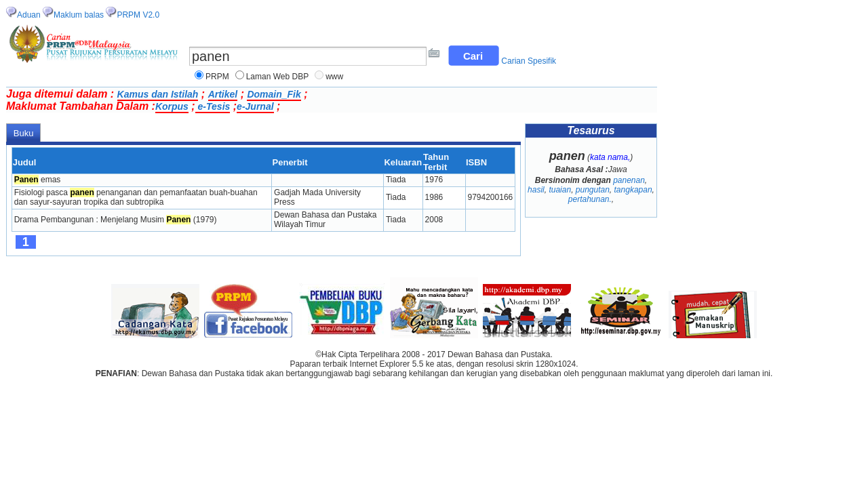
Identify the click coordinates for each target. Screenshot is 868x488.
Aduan (29, 15)
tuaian (560, 190)
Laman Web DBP (278, 77)
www (334, 77)
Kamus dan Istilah (158, 94)
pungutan (593, 190)
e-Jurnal (255, 106)
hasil (536, 190)
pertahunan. (590, 199)
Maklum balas (79, 15)
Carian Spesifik (529, 61)
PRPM (217, 77)
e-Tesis (213, 106)
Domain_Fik (274, 94)
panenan (629, 180)
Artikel (223, 94)
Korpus (172, 106)
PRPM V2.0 (138, 15)
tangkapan (633, 190)
